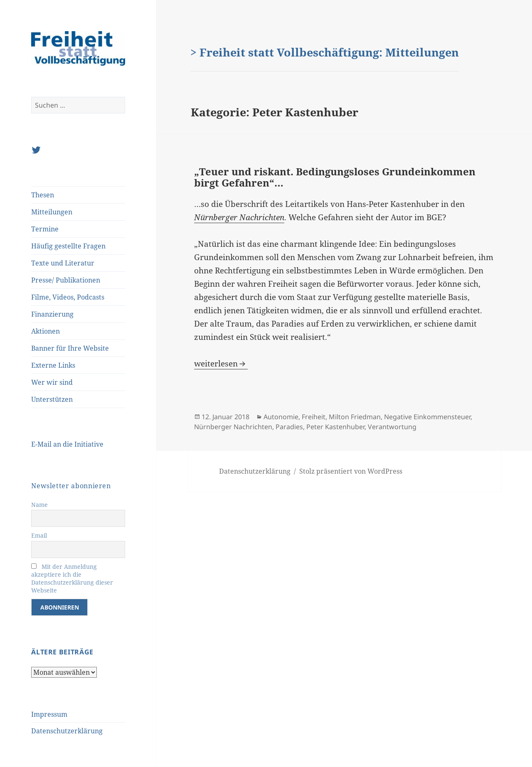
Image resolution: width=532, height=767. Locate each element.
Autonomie (281, 417)
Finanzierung (52, 314)
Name (39, 505)
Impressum (49, 714)
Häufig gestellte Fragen (68, 246)
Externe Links (53, 365)
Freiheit (314, 417)
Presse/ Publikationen (66, 280)
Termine (45, 229)
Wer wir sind (52, 382)
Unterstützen (52, 399)
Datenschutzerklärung (67, 731)
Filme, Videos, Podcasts (68, 297)
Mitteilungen (52, 212)
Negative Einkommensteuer (427, 417)
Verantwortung (392, 427)
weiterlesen (221, 364)
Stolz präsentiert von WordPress (351, 471)
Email (39, 535)
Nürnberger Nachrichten (233, 427)
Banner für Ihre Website (70, 348)
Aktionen (46, 331)
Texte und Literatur (63, 263)
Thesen (43, 195)
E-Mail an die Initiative (67, 444)
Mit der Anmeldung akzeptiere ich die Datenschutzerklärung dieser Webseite (72, 578)
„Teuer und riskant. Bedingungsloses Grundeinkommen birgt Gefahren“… (335, 177)
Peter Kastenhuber (335, 427)
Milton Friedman (355, 417)
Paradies (289, 427)
